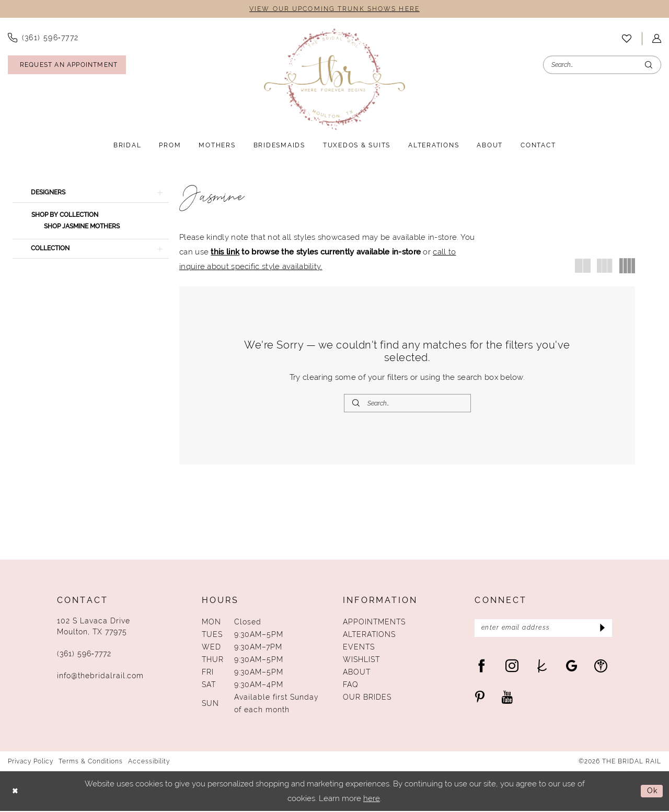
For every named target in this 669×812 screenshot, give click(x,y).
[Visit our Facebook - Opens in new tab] (482, 668)
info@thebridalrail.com (100, 677)
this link (225, 252)
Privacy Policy (31, 762)
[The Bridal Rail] (334, 80)
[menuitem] (627, 39)
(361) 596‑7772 (84, 655)
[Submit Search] (649, 65)
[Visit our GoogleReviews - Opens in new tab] (572, 668)
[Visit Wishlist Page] (627, 39)
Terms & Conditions (91, 762)
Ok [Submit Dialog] (652, 792)
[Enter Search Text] (602, 65)
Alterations (369, 635)
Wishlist (361, 660)
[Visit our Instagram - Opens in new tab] (512, 668)
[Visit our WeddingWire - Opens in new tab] (601, 668)
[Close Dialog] (16, 792)
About (357, 673)
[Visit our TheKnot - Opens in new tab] (542, 668)
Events (359, 648)
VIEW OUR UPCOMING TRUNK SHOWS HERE (334, 9)
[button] (91, 193)
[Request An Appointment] (67, 65)
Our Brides (367, 698)
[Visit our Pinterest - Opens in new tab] (480, 699)
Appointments (374, 623)
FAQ (351, 686)
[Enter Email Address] (543, 630)
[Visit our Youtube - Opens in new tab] (507, 699)
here (372, 799)
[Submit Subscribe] (601, 630)
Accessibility (149, 762)
